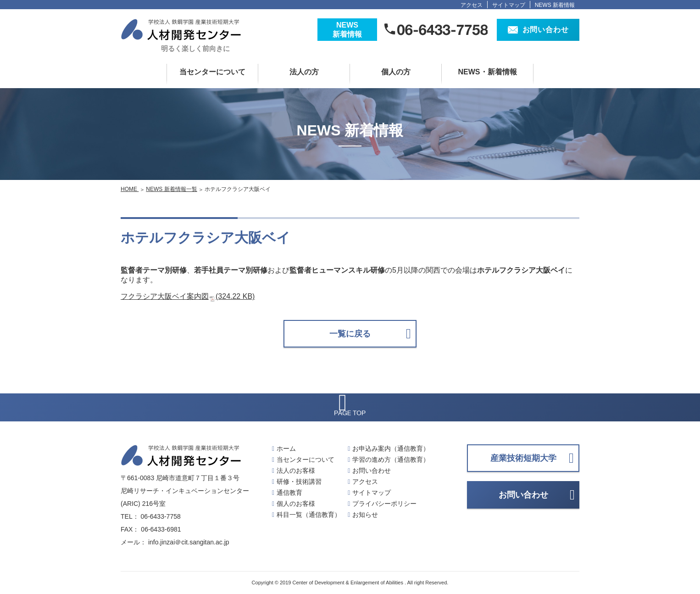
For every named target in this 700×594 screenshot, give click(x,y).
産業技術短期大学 (523, 458)
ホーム (286, 448)
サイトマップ (509, 5)
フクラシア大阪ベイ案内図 (188, 296)
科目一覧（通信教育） (309, 515)
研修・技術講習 (299, 482)
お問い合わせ (372, 471)
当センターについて (212, 72)
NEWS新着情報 (347, 29)
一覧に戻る (350, 334)
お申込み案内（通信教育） (391, 448)
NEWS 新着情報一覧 (171, 189)
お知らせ (365, 515)
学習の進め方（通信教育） (391, 460)
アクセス (472, 5)
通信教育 (289, 493)
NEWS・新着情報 (488, 72)
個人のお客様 (296, 504)
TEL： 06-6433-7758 (151, 516)
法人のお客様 (296, 471)
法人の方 (304, 72)
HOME (130, 189)
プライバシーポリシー (384, 504)
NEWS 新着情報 (555, 5)
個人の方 (396, 72)
